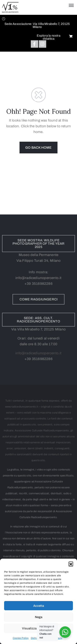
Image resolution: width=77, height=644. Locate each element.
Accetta (39, 606)
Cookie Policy (21, 638)
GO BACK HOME (38, 148)
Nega (39, 617)
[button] (71, 564)
